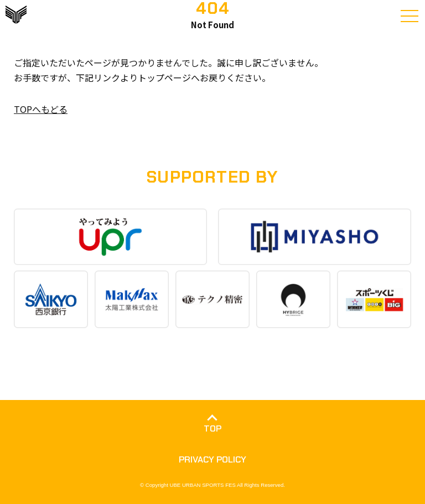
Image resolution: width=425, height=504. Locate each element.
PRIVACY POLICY (212, 459)
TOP (212, 428)
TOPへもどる (41, 109)
